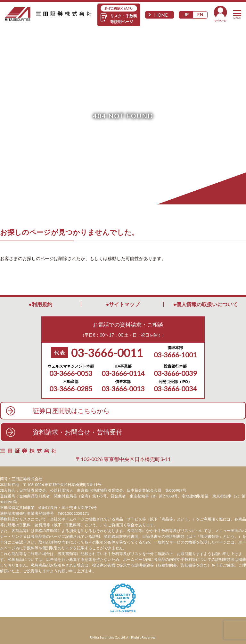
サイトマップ (124, 304)
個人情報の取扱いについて (207, 304)
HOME (161, 15)
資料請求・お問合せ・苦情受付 (78, 432)
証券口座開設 (71, 411)
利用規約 (42, 304)
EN (200, 15)
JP (186, 15)
